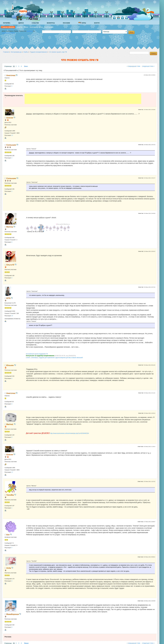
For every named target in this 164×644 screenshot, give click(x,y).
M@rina (10, 227)
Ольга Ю (10, 265)
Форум (97, 23)
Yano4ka (10, 495)
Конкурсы (51, 23)
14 (12, 316)
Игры (82, 23)
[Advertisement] (83, 99)
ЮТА (8, 298)
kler (8, 535)
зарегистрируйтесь (8, 33)
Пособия (66, 23)
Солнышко (11, 145)
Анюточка (11, 75)
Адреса (21, 23)
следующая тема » (148, 66)
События (35, 23)
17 (12, 135)
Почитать (7, 23)
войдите (30, 31)
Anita (9, 568)
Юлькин (10, 365)
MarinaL (10, 424)
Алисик (10, 118)
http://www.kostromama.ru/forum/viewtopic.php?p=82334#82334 (70, 433)
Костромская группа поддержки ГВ (37, 354)
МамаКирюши (13, 614)
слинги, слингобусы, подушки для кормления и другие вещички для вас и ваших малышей (54, 358)
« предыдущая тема (133, 66)
